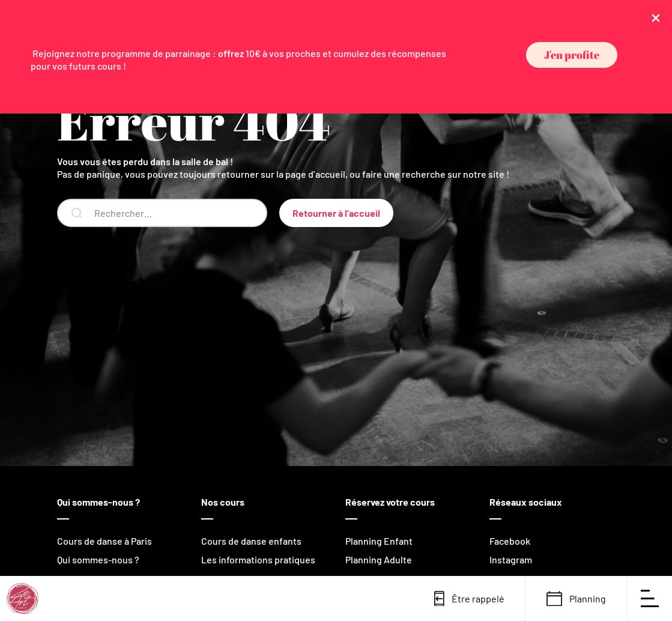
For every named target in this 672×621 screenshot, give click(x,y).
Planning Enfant (379, 541)
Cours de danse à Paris (104, 541)
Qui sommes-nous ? (98, 559)
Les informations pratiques (258, 559)
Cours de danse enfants (251, 541)
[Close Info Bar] (656, 17)
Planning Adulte (379, 559)
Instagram (511, 559)
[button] (572, 55)
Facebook (510, 541)
